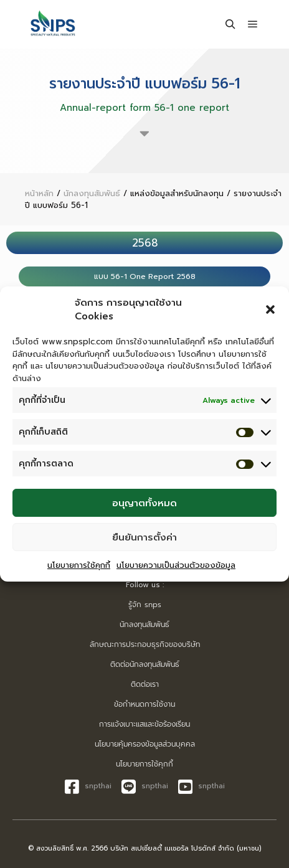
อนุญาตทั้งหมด (144, 503)
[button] (270, 309)
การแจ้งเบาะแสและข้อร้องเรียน (144, 724)
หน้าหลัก (39, 193)
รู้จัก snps (145, 605)
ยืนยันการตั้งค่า (144, 537)
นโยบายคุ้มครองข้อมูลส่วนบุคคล (145, 744)
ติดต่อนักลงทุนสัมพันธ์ (145, 664)
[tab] (144, 243)
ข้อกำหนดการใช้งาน (144, 704)
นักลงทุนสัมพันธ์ (92, 193)
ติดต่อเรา (145, 684)
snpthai (88, 786)
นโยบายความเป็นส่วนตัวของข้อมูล (176, 565)
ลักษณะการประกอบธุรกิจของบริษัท (145, 644)
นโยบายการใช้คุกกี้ (79, 565)
